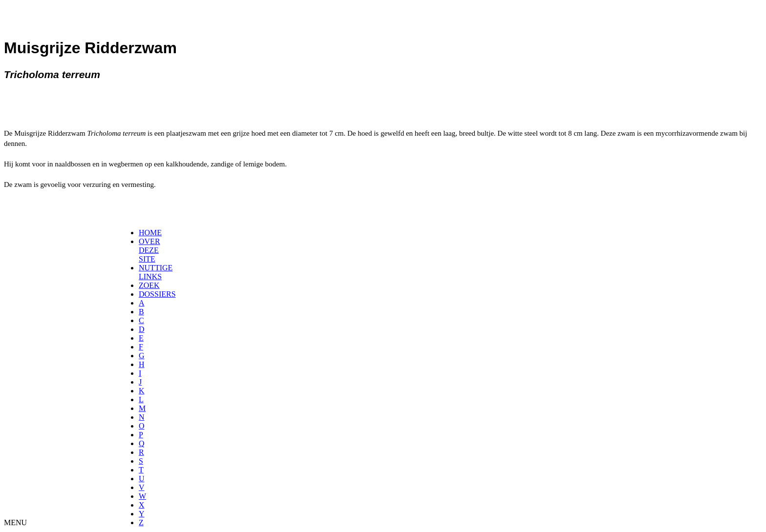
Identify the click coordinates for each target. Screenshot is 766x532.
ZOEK (149, 285)
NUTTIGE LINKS (156, 272)
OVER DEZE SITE (149, 250)
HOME (150, 233)
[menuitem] (142, 233)
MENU (15, 522)
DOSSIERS (157, 294)
